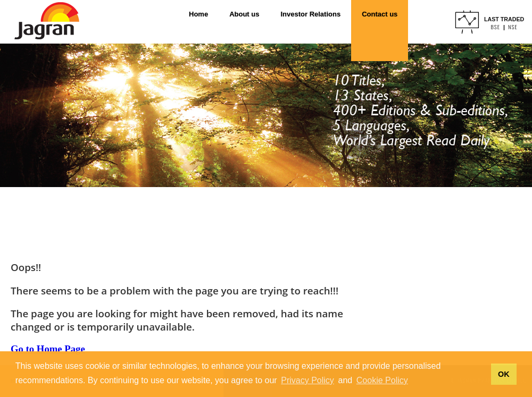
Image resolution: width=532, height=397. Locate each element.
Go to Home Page (48, 349)
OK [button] (504, 374)
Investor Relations (310, 14)
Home (198, 14)
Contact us (380, 14)
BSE (495, 27)
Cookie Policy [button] (382, 380)
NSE (513, 27)
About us (244, 14)
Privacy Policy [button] (307, 380)
